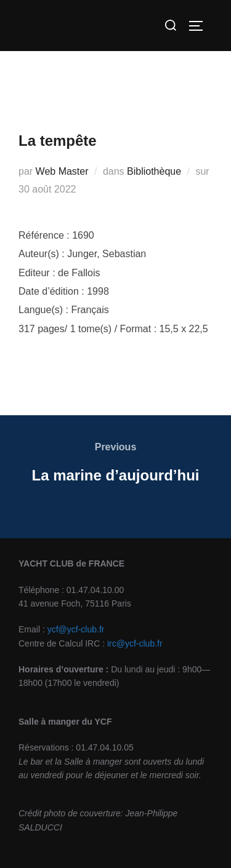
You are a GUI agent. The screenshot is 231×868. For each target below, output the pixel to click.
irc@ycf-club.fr (135, 643)
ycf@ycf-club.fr (76, 629)
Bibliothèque (154, 171)
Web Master (62, 171)
